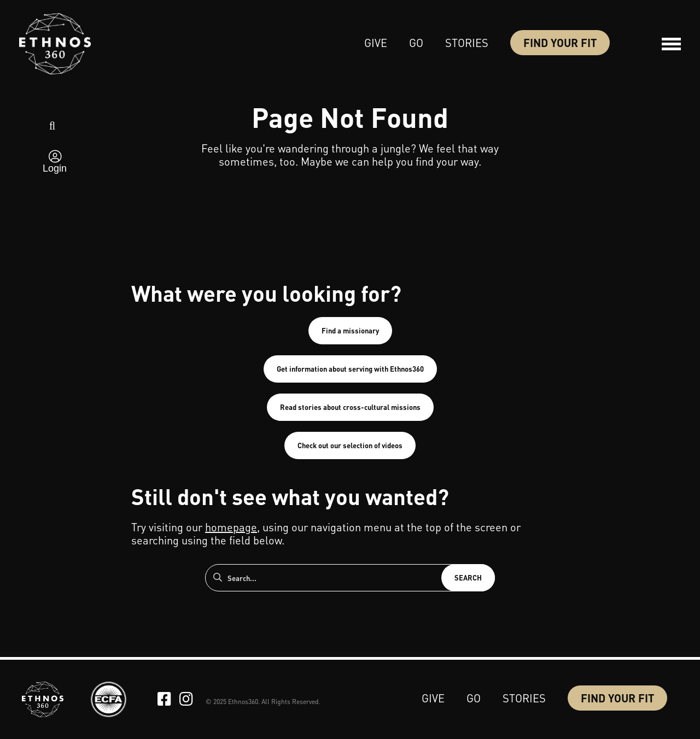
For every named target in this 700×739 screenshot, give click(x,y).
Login (55, 168)
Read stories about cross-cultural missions (350, 407)
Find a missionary (350, 330)
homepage (231, 527)
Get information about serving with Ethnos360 (350, 369)
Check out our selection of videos (350, 445)
